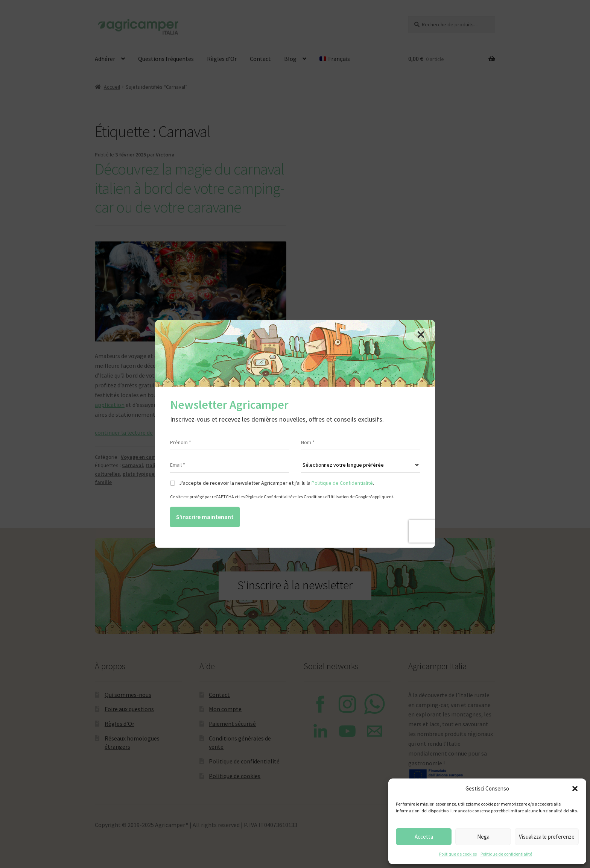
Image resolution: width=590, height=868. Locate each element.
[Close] (421, 334)
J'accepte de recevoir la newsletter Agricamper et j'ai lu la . (277, 483)
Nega (483, 837)
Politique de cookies (458, 854)
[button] (575, 789)
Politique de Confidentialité (342, 483)
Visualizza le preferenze (547, 837)
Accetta (424, 837)
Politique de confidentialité (506, 854)
